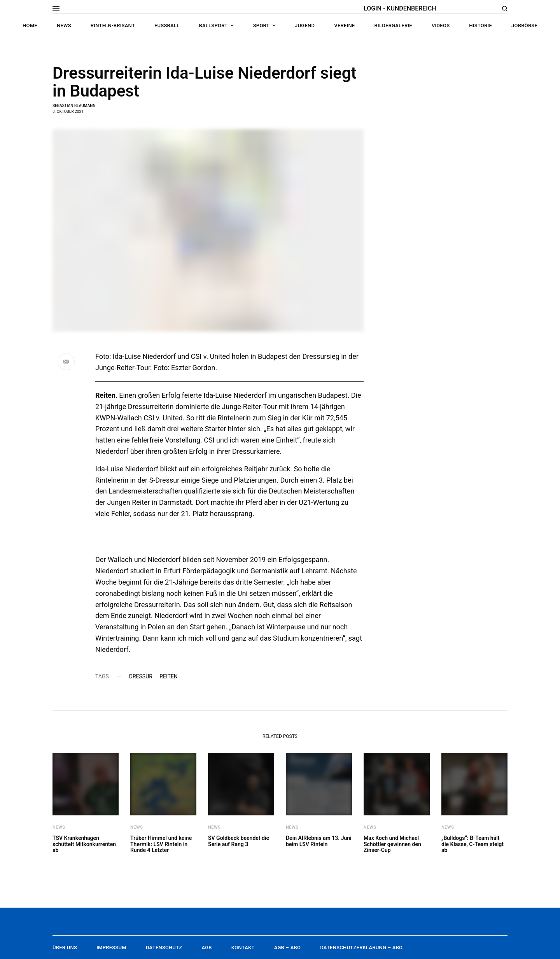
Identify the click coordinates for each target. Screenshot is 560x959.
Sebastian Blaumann (74, 106)
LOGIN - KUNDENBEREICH (400, 8)
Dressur (141, 676)
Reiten (169, 676)
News (59, 827)
